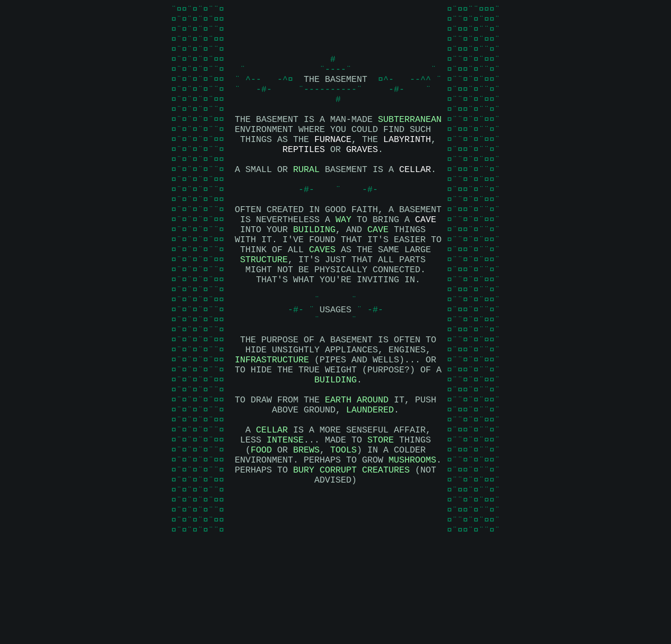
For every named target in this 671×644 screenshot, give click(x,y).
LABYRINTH (407, 164)
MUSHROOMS (412, 541)
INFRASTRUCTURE (272, 423)
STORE (381, 517)
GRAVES (362, 176)
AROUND (373, 470)
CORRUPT (338, 553)
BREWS (306, 529)
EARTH (338, 470)
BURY (303, 553)
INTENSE (285, 517)
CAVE (426, 258)
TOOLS (344, 529)
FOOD (261, 529)
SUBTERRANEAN (409, 140)
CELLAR (415, 199)
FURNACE (333, 164)
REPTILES (303, 176)
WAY (343, 258)
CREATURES (386, 553)
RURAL (306, 199)
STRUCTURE (264, 305)
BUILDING (314, 270)
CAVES (322, 293)
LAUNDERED (370, 482)
